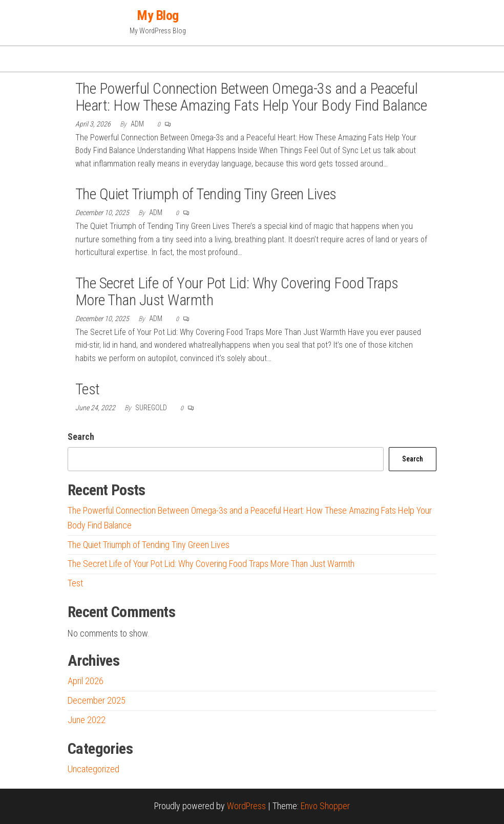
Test (88, 389)
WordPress (246, 806)
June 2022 (87, 720)
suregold (152, 408)
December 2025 (97, 700)
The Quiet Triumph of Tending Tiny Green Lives (206, 194)
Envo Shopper (325, 806)
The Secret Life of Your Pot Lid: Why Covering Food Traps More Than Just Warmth (237, 291)
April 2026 (86, 681)
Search (81, 437)
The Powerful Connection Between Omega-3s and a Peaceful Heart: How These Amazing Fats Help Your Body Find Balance (251, 97)
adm (138, 124)
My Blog (158, 15)
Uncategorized (93, 769)
